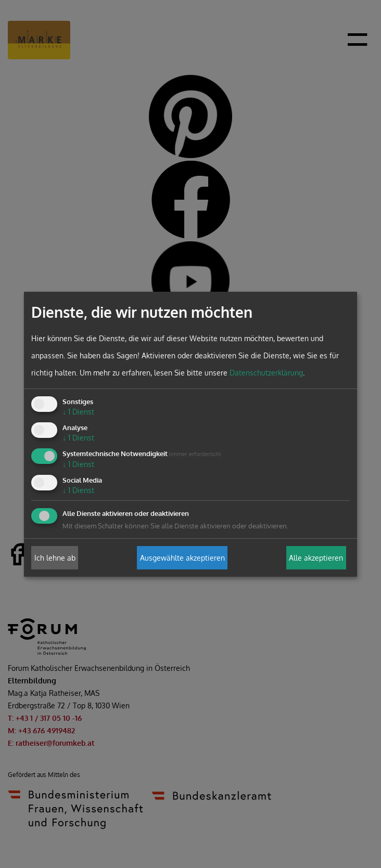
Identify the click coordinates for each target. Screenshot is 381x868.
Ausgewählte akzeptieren (182, 558)
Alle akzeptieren (316, 558)
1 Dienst (78, 412)
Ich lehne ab (55, 558)
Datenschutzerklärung (266, 373)
